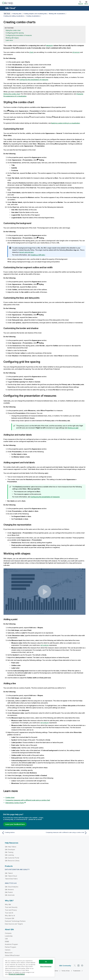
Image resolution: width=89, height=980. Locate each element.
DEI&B (7, 942)
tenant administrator (27, 252)
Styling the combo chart (13, 30)
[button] (45, 592)
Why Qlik (8, 904)
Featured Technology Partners (15, 921)
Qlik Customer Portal (12, 858)
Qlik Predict (9, 892)
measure (49, 45)
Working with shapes (12, 38)
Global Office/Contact (12, 955)
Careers (8, 950)
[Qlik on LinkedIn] (78, 965)
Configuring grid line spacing (15, 33)
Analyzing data (17, 14)
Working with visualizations (57, 14)
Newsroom (9, 953)
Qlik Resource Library (12, 861)
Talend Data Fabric (11, 879)
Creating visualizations (33, 16)
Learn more (9, 40)
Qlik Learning (9, 855)
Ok (46, 962)
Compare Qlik (10, 918)
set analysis (45, 645)
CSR (6, 939)
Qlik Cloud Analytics (12, 887)
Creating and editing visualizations (14, 16)
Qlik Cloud (11, 8)
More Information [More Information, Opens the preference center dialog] (46, 966)
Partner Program (11, 947)
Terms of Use (66, 971)
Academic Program (11, 944)
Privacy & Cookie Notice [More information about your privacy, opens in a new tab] (17, 974)
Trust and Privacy (11, 910)
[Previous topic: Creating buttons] (23, 833)
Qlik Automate (10, 895)
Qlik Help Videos (11, 847)
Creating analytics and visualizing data (35, 14)
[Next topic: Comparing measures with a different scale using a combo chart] (66, 833)
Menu (86, 4)
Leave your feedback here (15, 824)
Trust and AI (9, 913)
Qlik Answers (9, 889)
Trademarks (77, 971)
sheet (31, 52)
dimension (76, 52)
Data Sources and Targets (14, 924)
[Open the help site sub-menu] (3, 8)
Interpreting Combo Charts (15, 803)
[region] (29, 967)
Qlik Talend (9, 873)
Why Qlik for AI (10, 916)
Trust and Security (11, 907)
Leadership (9, 936)
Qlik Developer (10, 849)
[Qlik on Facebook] (82, 965)
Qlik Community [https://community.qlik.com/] (65, 966)
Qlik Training (9, 852)
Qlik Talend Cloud (11, 876)
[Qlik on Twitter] (75, 965)
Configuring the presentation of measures (19, 35)
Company (8, 933)
